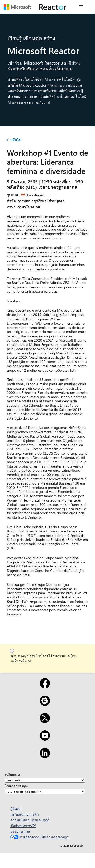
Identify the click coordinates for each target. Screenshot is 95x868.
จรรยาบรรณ (20, 831)
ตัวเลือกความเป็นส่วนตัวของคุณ (39, 837)
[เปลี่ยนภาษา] (45, 780)
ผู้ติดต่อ (16, 808)
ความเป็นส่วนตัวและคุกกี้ (30, 820)
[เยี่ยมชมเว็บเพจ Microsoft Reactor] (53, 7)
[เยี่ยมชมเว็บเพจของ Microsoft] (17, 7)
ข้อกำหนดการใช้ (23, 826)
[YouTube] (45, 739)
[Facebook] (45, 687)
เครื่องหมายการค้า (25, 814)
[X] (45, 721)
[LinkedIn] (45, 756)
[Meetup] (45, 704)
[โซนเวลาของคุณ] (45, 791)
